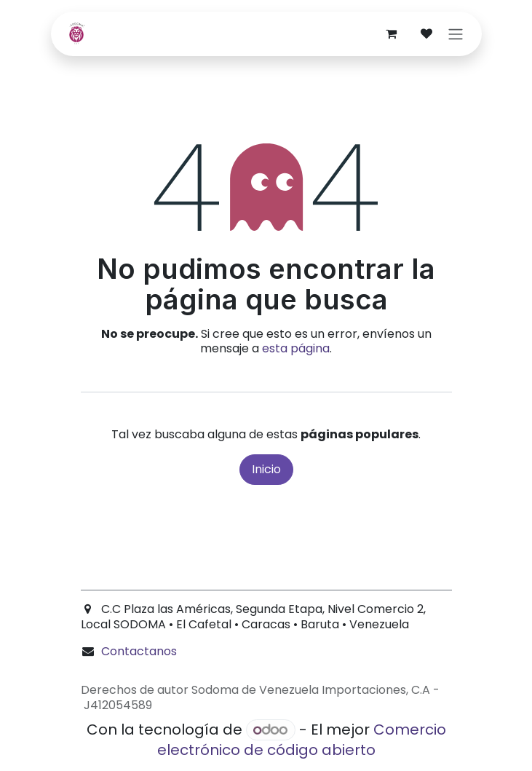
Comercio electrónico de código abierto (302, 740)
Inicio (266, 469)
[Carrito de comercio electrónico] (392, 33)
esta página (296, 348)
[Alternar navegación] (456, 34)
